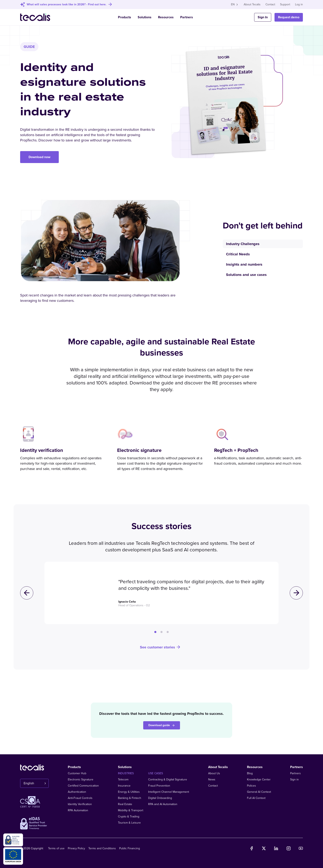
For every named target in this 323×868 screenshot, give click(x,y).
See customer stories (160, 647)
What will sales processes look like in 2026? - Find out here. (67, 4)
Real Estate (125, 804)
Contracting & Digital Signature (168, 779)
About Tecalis (252, 4)
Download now (39, 157)
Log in (299, 4)
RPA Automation (78, 810)
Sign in (294, 779)
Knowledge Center (259, 779)
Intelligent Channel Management (169, 792)
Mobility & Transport (131, 810)
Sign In (263, 17)
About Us (214, 773)
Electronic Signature (81, 779)
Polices (251, 786)
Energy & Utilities (129, 792)
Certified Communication (83, 786)
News (212, 779)
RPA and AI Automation (163, 804)
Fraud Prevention (159, 786)
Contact (270, 4)
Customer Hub (77, 773)
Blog (250, 773)
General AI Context (259, 792)
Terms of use (56, 848)
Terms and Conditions (102, 848)
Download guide (162, 725)
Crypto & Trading (129, 816)
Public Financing (130, 848)
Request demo (289, 17)
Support (285, 4)
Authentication (77, 792)
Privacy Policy (76, 848)
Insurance (124, 786)
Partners (187, 17)
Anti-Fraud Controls (80, 798)
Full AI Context (256, 798)
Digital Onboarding (160, 798)
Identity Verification (80, 804)
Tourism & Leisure (129, 823)
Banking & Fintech (130, 798)
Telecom (123, 779)
